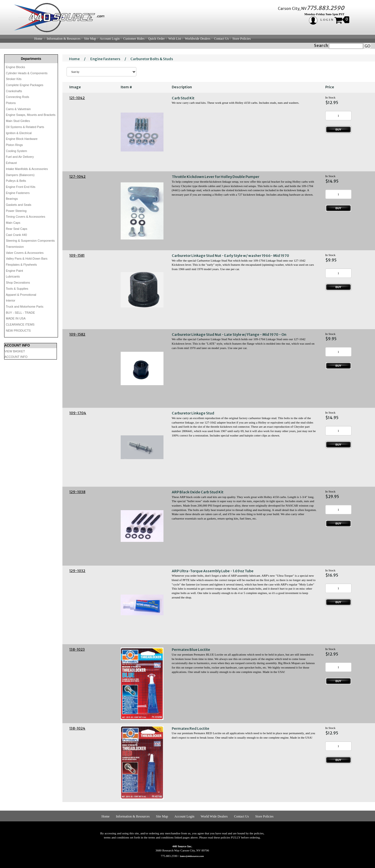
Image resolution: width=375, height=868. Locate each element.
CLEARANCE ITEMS (20, 324)
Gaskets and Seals (19, 205)
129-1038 (77, 492)
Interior (10, 300)
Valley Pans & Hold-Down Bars (27, 259)
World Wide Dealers (214, 816)
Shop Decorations (18, 283)
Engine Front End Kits (21, 187)
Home (38, 39)
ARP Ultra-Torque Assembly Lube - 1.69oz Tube (213, 571)
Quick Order (156, 39)
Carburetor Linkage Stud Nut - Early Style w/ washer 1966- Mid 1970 (230, 256)
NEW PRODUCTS (18, 331)
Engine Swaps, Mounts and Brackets (31, 115)
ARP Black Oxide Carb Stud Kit (198, 492)
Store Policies (241, 39)
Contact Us (221, 39)
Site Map (90, 39)
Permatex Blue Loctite (191, 650)
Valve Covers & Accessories (25, 253)
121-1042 (77, 98)
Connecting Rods (17, 97)
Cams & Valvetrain (18, 109)
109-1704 (78, 413)
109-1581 (77, 255)
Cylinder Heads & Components (27, 73)
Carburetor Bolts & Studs (152, 59)
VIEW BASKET (15, 351)
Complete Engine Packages (25, 85)
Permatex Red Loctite (191, 729)
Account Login (110, 39)
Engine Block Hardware (22, 139)
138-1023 (77, 649)
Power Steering (16, 211)
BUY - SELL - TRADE (20, 313)
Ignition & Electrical (19, 133)
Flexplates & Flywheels (21, 265)
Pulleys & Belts (16, 181)
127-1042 (77, 176)
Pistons (11, 103)
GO (367, 46)
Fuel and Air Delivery (20, 157)
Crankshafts (14, 91)
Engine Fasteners (18, 193)
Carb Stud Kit (183, 98)
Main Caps (13, 223)
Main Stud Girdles (18, 121)
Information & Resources (64, 39)
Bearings (12, 199)
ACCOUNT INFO (16, 357)
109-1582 (77, 334)
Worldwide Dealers (198, 39)
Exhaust (11, 163)
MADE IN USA (16, 318)
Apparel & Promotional (21, 295)
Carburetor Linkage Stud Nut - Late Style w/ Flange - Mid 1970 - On (229, 335)
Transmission (15, 247)
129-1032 (77, 571)
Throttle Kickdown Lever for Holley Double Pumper (216, 177)
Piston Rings (14, 145)
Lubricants (13, 276)
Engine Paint (14, 271)
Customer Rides (134, 39)
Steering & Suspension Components (30, 241)
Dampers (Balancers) (20, 175)
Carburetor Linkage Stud (193, 413)
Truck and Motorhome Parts (25, 307)
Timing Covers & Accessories (26, 217)
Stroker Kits (14, 79)
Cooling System (16, 151)
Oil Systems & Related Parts (25, 127)
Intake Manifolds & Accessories (27, 169)
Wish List (175, 39)
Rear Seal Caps (17, 229)
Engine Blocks (15, 67)
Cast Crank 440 (16, 235)
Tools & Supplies (17, 289)
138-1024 (77, 728)
